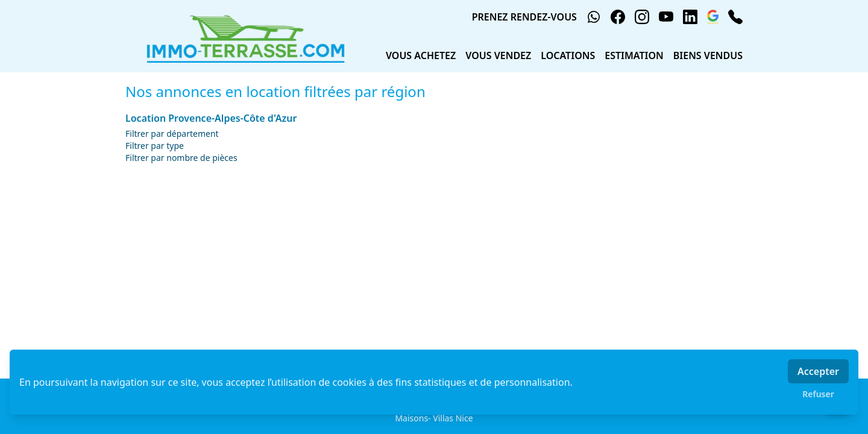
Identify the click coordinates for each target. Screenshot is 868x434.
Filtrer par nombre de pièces (181, 158)
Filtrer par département (172, 134)
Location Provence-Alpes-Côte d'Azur (211, 118)
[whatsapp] (594, 17)
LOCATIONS (568, 55)
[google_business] (713, 17)
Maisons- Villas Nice (434, 418)
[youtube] (666, 17)
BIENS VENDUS (708, 55)
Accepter (818, 371)
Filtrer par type (155, 146)
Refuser (818, 394)
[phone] (735, 17)
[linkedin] (690, 17)
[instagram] (642, 17)
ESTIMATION (634, 55)
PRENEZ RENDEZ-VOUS (524, 17)
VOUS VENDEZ (498, 55)
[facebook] (618, 17)
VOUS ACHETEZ (421, 55)
